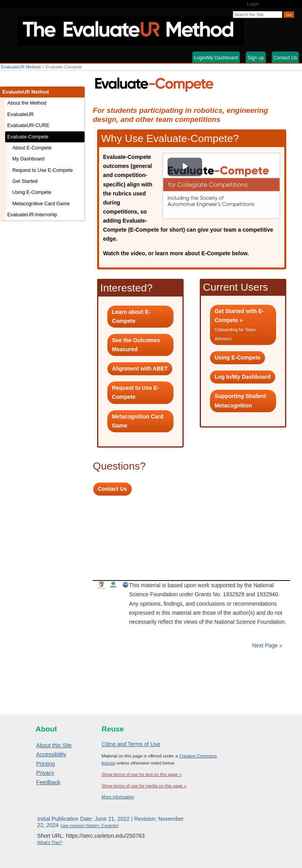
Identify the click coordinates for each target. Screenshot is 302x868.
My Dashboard (28, 159)
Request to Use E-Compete (42, 170)
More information (118, 797)
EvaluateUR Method (21, 67)
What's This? (50, 842)
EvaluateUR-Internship (32, 215)
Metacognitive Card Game (41, 204)
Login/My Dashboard (216, 58)
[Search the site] (258, 15)
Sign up (256, 58)
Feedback (48, 782)
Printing (45, 764)
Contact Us (285, 58)
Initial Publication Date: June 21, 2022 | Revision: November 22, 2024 (111, 822)
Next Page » (266, 645)
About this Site (54, 745)
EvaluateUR (21, 114)
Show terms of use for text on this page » (141, 774)
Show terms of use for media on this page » (144, 786)
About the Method (27, 103)
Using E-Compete (32, 192)
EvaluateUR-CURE (29, 125)
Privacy (45, 773)
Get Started (25, 181)
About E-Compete (32, 148)
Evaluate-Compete (28, 137)
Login (253, 4)
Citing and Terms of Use (131, 744)
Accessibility (51, 754)
